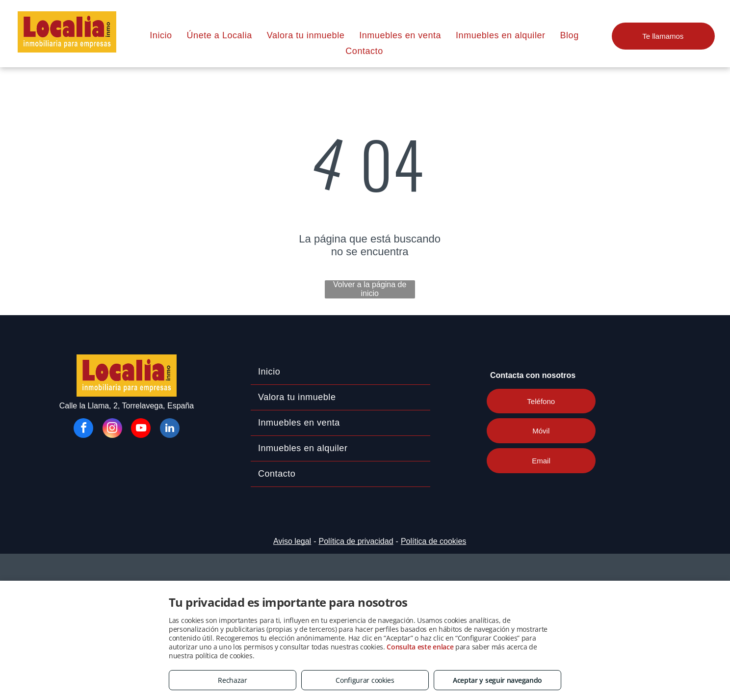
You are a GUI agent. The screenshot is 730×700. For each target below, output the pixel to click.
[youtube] (141, 429)
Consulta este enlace (420, 647)
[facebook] (83, 429)
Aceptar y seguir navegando (497, 680)
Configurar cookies (365, 680)
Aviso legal (292, 541)
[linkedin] (170, 429)
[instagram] (112, 429)
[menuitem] (161, 35)
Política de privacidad (356, 541)
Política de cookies (433, 541)
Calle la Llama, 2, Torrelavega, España (127, 406)
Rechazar (233, 680)
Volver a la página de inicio (370, 289)
